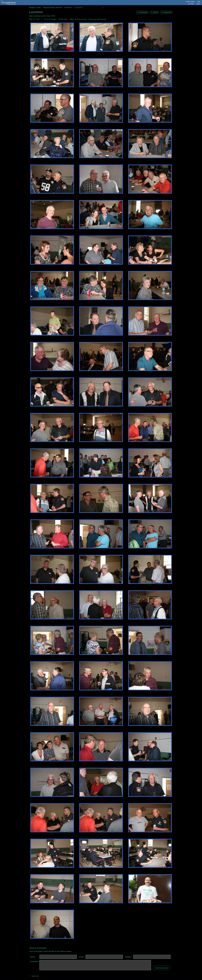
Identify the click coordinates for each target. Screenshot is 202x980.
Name (32, 957)
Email (81, 957)
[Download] (142, 12)
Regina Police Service (52, 7)
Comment (34, 961)
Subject (128, 957)
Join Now (191, 4)
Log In (198, 4)
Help (199, 2)
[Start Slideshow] (166, 12)
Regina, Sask (35, 7)
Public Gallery (190, 2)
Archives (68, 7)
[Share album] (154, 12)
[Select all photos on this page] (30, 976)
